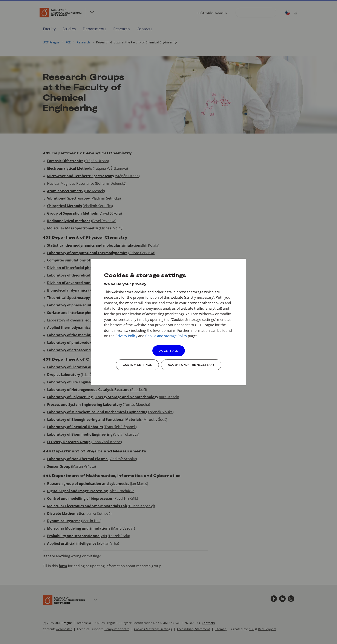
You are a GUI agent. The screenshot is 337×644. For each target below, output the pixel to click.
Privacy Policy (126, 336)
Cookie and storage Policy (166, 336)
